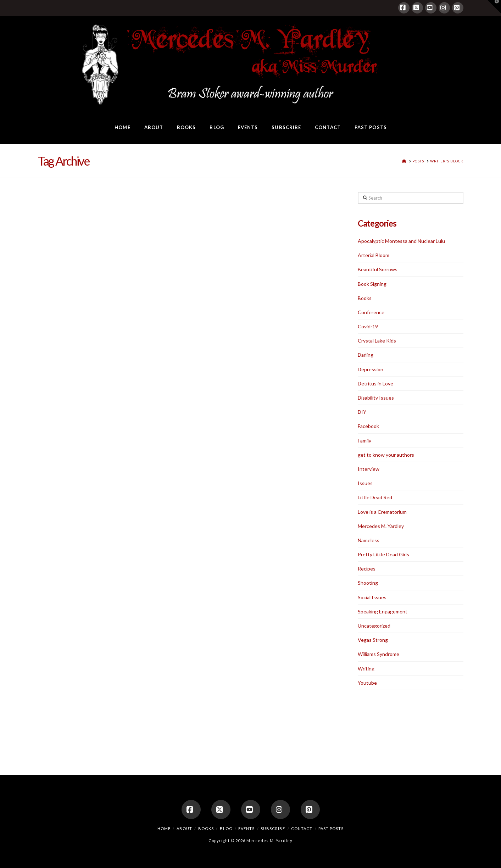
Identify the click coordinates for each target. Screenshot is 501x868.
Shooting (368, 583)
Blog (226, 828)
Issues (365, 483)
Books (365, 298)
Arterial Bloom (374, 255)
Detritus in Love (375, 383)
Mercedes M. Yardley (381, 526)
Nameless (369, 540)
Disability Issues (376, 398)
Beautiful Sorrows (378, 269)
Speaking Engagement (383, 611)
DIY (362, 412)
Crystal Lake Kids (377, 341)
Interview (369, 469)
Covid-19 (368, 326)
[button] (494, 7)
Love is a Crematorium (382, 512)
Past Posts (331, 828)
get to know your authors (386, 455)
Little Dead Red (375, 497)
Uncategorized (374, 626)
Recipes (367, 569)
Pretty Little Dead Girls (383, 554)
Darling (366, 355)
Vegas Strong (373, 640)
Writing (366, 669)
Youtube (367, 683)
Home (164, 828)
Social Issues (372, 597)
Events (246, 828)
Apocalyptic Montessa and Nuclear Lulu (401, 241)
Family (364, 441)
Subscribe (273, 828)
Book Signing (372, 284)
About (184, 828)
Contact (302, 828)
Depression (371, 369)
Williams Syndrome (378, 654)
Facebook (368, 426)
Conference (371, 312)
